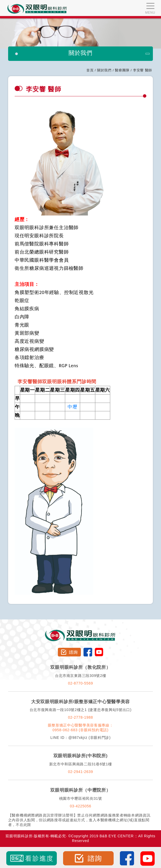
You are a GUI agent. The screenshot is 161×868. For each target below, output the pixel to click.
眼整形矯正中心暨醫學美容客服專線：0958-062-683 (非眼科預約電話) (81, 728)
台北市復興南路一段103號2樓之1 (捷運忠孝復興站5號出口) (81, 710)
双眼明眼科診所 (80, 632)
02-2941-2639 (81, 772)
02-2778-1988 (81, 717)
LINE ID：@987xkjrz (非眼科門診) (80, 738)
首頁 (90, 70)
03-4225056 (81, 806)
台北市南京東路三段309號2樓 (81, 676)
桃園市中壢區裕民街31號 (81, 798)
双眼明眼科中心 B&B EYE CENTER (37, 9)
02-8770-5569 (81, 683)
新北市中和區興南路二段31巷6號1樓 (81, 764)
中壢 (73, 407)
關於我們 (104, 70)
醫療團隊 (122, 70)
